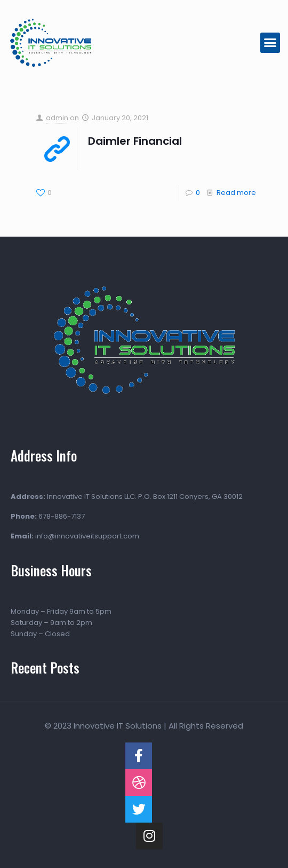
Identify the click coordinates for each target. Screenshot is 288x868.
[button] (270, 43)
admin (57, 118)
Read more (236, 193)
